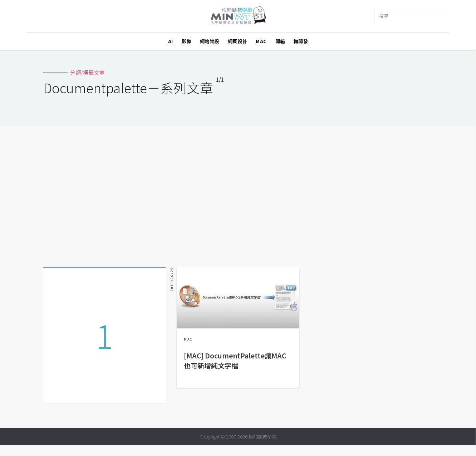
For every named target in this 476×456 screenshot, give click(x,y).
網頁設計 (237, 41)
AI (171, 41)
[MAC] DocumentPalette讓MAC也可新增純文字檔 (235, 361)
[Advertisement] (238, 194)
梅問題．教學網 (238, 16)
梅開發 (301, 41)
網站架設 (210, 41)
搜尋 (384, 16)
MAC (261, 41)
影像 (187, 41)
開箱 (280, 41)
